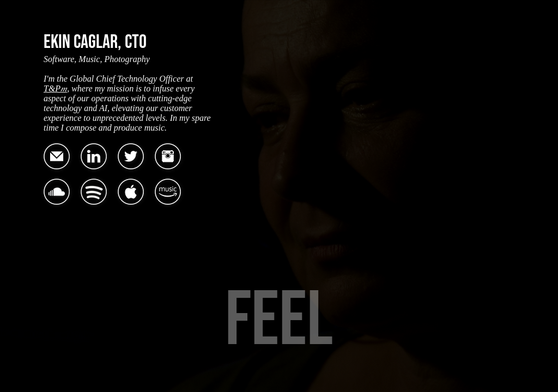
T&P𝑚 (55, 88)
